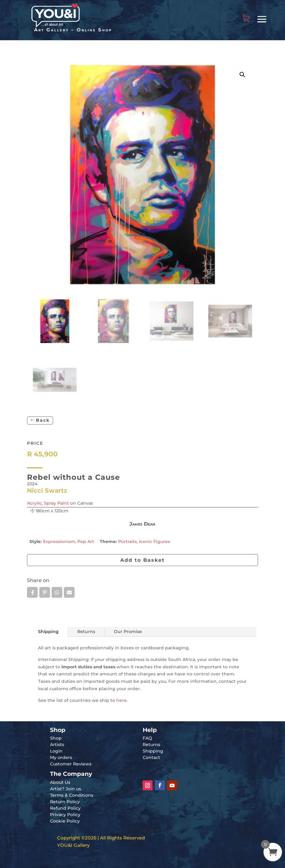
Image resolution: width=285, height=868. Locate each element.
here (121, 700)
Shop (56, 738)
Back (43, 420)
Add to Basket (142, 560)
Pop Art (86, 542)
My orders (61, 757)
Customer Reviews (71, 764)
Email (69, 592)
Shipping (48, 631)
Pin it (45, 592)
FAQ (147, 738)
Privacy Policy (65, 815)
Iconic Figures (154, 542)
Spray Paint (56, 503)
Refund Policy (65, 808)
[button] (242, 75)
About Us (60, 782)
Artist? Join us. (66, 789)
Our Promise (128, 631)
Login (56, 751)
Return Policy (65, 802)
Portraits (127, 542)
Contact (151, 757)
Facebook (32, 592)
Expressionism (59, 542)
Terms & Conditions (72, 795)
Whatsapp (57, 592)
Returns (86, 631)
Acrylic (34, 503)
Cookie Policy (65, 821)
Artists (57, 745)
